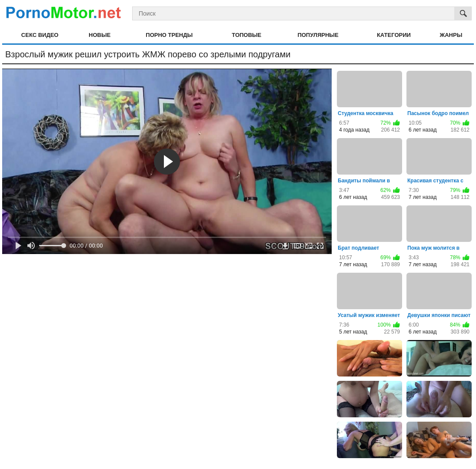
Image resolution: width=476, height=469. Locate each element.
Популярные (318, 35)
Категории (394, 35)
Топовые (246, 35)
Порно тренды (169, 35)
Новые (100, 35)
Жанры (451, 35)
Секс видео (40, 35)
